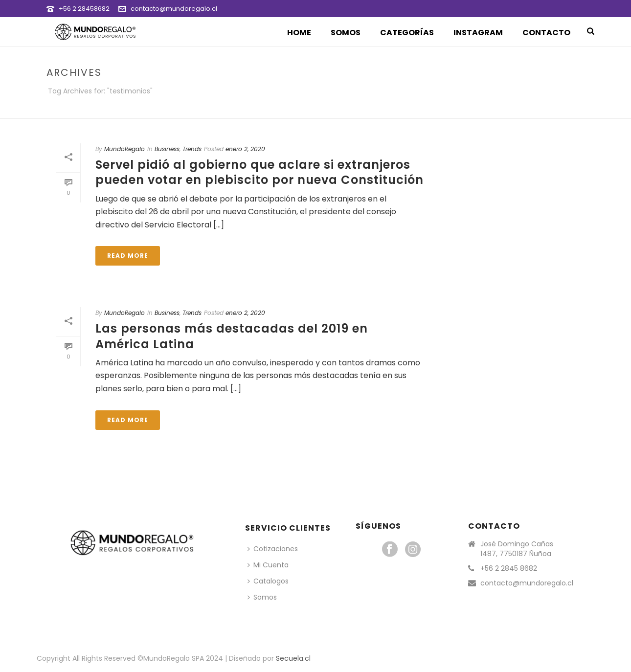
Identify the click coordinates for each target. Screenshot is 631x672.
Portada (515, 109)
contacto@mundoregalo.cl (174, 9)
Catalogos (268, 581)
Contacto (546, 33)
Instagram (478, 33)
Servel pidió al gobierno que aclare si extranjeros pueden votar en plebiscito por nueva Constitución (259, 172)
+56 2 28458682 (84, 9)
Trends (192, 149)
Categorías (407, 33)
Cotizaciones (273, 549)
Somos (346, 33)
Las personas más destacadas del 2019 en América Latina (232, 336)
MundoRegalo (124, 149)
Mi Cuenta (268, 565)
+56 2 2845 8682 (509, 568)
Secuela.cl (293, 658)
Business (167, 149)
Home (299, 33)
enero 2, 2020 (245, 149)
